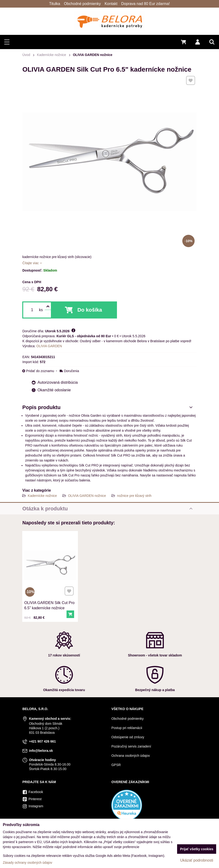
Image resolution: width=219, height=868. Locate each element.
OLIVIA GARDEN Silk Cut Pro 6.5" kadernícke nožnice (49, 604)
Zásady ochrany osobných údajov (28, 863)
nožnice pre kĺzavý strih (134, 496)
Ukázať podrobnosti (197, 860)
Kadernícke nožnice (42, 496)
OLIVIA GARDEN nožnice (87, 496)
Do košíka (90, 310)
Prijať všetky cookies (197, 849)
